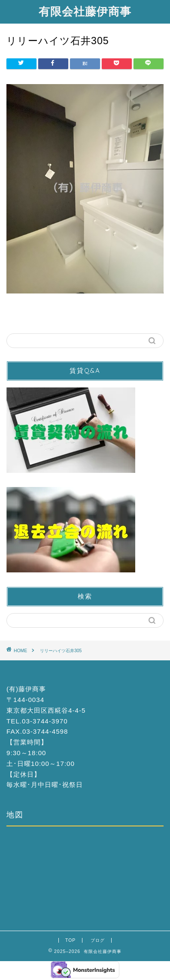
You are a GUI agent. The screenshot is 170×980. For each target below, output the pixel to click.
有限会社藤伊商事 (85, 11)
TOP (70, 940)
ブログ (98, 940)
